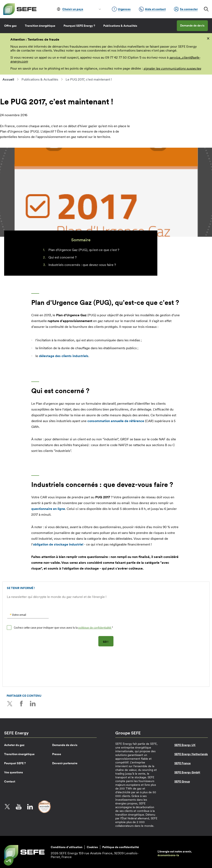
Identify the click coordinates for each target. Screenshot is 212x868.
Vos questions (14, 772)
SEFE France (182, 763)
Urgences (121, 9)
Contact (10, 781)
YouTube (19, 806)
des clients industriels (64, 356)
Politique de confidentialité (121, 847)
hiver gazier (89, 126)
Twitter (10, 704)
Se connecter (186, 9)
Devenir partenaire (65, 763)
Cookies (92, 847)
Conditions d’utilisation (67, 847)
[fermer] (208, 38)
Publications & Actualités (120, 26)
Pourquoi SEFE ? (15, 763)
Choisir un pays (73, 9)
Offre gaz (10, 26)
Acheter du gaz (14, 745)
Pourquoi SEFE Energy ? (79, 26)
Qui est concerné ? (63, 257)
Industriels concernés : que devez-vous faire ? (82, 265)
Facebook (21, 704)
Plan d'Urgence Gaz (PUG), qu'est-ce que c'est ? (84, 250)
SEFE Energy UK (185, 745)
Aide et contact (152, 9)
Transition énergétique (40, 26)
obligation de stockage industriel (58, 544)
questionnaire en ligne (48, 509)
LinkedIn (33, 704)
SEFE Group (182, 781)
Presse (57, 754)
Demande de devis (192, 25)
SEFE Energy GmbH (187, 772)
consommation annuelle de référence (116, 421)
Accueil (8, 79)
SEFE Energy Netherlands (191, 754)
